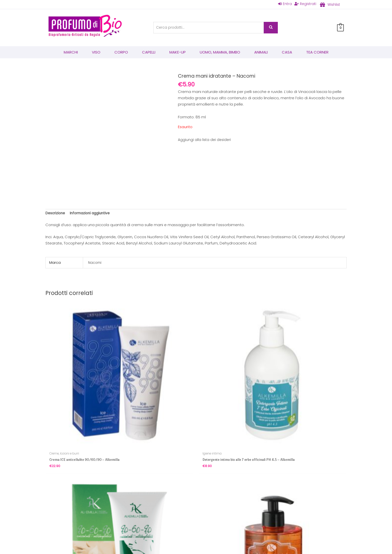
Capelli (149, 53)
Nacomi (95, 264)
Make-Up (178, 53)
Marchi (71, 53)
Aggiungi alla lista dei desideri (205, 140)
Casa (287, 53)
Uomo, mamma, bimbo (220, 53)
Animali (261, 53)
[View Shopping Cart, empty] (340, 28)
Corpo (121, 53)
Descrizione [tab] (56, 214)
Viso (96, 53)
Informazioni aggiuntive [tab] (93, 214)
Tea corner (317, 53)
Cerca (271, 28)
